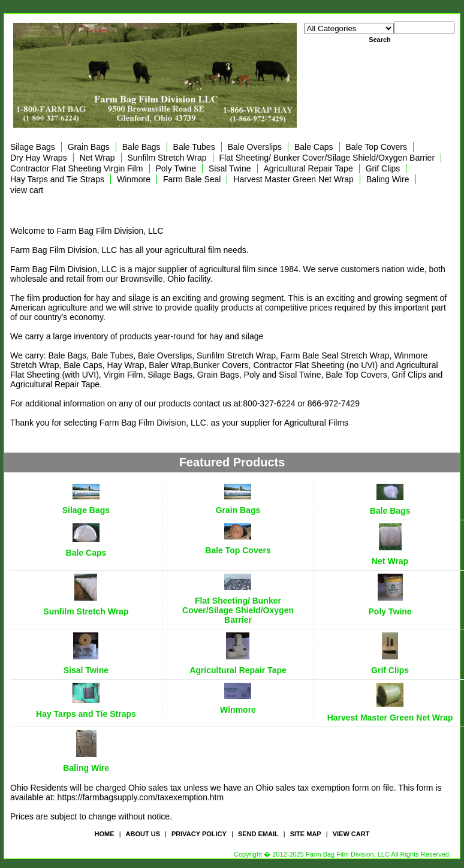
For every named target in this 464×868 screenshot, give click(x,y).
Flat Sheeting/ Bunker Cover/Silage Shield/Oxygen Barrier (327, 158)
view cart (27, 190)
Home (105, 834)
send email (258, 834)
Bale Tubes (194, 147)
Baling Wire (388, 179)
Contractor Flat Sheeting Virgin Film (77, 168)
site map (306, 834)
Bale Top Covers (376, 147)
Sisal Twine (230, 168)
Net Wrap (97, 158)
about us (143, 834)
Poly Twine (176, 168)
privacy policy (199, 834)
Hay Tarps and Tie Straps (57, 179)
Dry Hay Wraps (39, 158)
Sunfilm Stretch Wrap (167, 158)
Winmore (134, 179)
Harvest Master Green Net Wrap (293, 179)
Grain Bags (89, 147)
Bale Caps (314, 147)
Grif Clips (383, 168)
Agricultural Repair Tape (308, 168)
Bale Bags (141, 147)
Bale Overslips (255, 147)
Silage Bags (33, 147)
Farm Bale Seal (192, 179)
